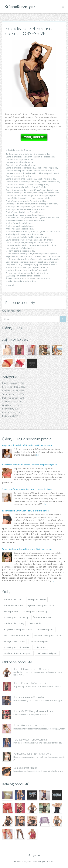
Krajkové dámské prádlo (35, 220)
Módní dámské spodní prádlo (19, 254)
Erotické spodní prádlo (34, 209)
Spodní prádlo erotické (38, 267)
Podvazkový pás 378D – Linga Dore (32, 754)
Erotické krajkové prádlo (39, 198)
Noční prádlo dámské (40, 256)
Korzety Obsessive (14, 220)
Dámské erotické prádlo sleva (19, 162)
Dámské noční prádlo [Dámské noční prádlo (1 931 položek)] (45, 629)
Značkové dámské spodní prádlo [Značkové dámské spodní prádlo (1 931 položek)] (18, 653)
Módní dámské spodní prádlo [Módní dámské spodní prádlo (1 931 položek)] (17, 635)
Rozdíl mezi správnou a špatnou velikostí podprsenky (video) (30, 465)
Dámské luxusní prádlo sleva (19, 176)
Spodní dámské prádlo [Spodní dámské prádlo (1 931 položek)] (14, 605)
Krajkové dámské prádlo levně (20, 226)
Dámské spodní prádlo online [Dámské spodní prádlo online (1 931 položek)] (17, 647)
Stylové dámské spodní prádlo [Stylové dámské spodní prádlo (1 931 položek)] (41, 605)
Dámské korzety (10, 383)
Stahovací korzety (10, 398)
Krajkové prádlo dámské (32, 234)
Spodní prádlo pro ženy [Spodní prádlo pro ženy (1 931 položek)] (14, 623)
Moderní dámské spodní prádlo (20, 251)
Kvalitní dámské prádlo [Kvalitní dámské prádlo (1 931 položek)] (39, 641)
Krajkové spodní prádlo (16, 237)
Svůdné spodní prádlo (16, 276)
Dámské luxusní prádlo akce (19, 173)
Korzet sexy (53, 218)
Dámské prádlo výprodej (37, 184)
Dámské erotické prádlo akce (42, 157)
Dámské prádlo (13, 182)
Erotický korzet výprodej (36, 218)
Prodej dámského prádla (48, 259)
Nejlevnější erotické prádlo (18, 256)
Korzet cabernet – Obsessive (29, 697)
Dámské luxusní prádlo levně (45, 173)
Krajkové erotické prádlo (49, 231)
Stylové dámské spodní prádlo (20, 273)
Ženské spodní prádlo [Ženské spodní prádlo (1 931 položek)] (42, 617)
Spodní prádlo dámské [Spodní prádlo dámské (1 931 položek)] (14, 600)
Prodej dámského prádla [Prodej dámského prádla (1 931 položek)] (15, 641)
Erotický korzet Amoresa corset (30, 725)
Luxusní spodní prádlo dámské (20, 248)
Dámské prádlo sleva (15, 184)
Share (10, 285)
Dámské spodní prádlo (36, 187)
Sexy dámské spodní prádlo (18, 262)
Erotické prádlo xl (41, 207)
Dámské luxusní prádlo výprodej (21, 179)
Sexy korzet (37, 262)
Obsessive (56, 256)
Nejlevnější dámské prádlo (45, 254)
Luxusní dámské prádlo (16, 245)
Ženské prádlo (33, 276)
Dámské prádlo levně (50, 182)
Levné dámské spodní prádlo (40, 240)
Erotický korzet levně (34, 215)
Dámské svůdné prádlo (16, 195)
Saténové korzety (10, 391)
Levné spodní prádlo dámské (39, 242)
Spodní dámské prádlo (46, 265)
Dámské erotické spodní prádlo (20, 168)
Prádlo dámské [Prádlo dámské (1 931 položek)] (40, 647)
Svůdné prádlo (41, 273)
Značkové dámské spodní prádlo (21, 281)
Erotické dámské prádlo (16, 198)
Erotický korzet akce (15, 215)
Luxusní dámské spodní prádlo (42, 245)
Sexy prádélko (50, 262)
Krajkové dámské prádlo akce (19, 223)
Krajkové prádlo (13, 234)
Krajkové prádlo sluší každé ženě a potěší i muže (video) (27, 445)
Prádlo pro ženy (28, 259)
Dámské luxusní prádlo (43, 171)
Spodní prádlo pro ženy (16, 270)
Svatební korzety (10, 401)
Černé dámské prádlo (19, 154)
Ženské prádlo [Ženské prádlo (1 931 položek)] (35, 623)
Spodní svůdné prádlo (38, 270)
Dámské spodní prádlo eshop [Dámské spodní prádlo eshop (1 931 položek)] (35, 611)
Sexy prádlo (11, 265)
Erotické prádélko (38, 201)
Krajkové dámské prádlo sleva (20, 229)
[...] (38, 455)
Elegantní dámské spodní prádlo (42, 195)
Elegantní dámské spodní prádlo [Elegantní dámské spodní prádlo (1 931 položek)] (18, 629)
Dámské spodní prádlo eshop (19, 190)
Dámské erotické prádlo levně (19, 159)
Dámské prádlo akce (30, 182)
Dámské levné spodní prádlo (19, 171)
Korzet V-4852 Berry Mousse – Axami (33, 711)
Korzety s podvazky (11, 387)
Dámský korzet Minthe (25, 768)
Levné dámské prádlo (16, 240)
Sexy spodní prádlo (26, 265)
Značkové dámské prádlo (38, 279)
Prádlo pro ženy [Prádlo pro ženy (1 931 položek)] (11, 611)
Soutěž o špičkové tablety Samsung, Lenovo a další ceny (27, 489)
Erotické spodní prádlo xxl (17, 212)
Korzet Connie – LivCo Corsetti (30, 683)
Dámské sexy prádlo (15, 187)
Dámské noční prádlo (46, 179)
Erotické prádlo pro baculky (18, 204)
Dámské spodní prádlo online (19, 193)
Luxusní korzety (9, 412)
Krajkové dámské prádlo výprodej (21, 231)
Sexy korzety (30, 150)
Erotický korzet (37, 212)
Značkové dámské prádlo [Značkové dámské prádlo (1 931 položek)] (47, 653)
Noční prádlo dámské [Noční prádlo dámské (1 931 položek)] (37, 600)
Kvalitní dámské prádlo (38, 237)
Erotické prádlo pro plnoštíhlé (19, 207)
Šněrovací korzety (10, 394)
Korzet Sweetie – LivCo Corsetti (30, 740)
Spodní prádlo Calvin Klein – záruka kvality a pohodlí (26, 511)
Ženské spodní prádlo (16, 279)
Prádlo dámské (14, 259)
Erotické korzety (16, 150)
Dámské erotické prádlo (17, 157)
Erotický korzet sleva (15, 218)
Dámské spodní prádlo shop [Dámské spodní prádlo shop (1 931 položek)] (16, 617)
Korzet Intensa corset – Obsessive (32, 669)
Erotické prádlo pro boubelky (44, 204)
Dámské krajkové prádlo (46, 168)
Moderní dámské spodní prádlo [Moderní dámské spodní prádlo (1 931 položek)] (47, 635)
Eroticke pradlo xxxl (15, 209)
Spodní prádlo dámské (16, 267)
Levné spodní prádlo (15, 242)
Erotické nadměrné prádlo (18, 201)
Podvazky (7, 416)
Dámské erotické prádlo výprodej (21, 165)
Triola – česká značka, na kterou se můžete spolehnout (27, 549)
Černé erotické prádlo (40, 154)
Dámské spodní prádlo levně (47, 190)
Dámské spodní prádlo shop (46, 193)
